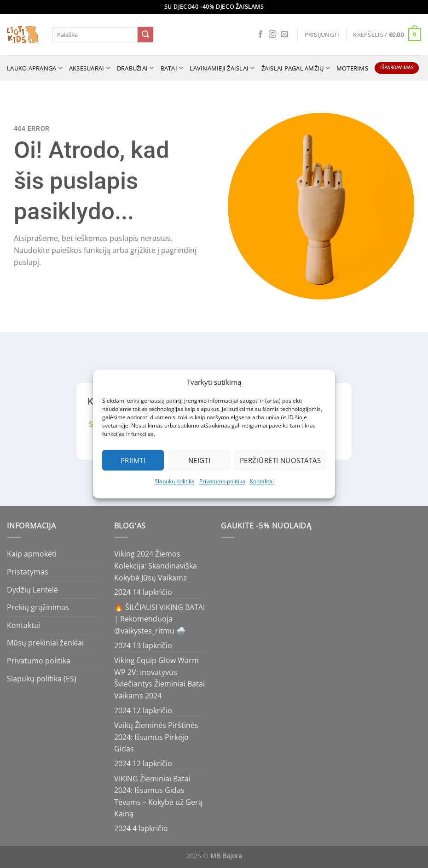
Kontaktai (262, 481)
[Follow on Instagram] (272, 35)
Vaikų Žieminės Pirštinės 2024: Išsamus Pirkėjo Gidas (156, 737)
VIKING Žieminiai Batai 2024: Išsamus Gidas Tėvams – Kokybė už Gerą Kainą (158, 796)
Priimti (133, 460)
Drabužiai (136, 68)
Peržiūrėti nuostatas (280, 460)
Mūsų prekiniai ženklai (45, 643)
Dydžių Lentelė (32, 590)
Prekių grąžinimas (38, 607)
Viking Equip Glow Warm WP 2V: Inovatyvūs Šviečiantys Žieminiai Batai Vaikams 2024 (159, 678)
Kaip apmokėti (32, 554)
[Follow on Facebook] (260, 35)
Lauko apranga (35, 68)
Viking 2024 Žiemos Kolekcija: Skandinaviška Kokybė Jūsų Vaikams (156, 566)
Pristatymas (28, 572)
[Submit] (145, 35)
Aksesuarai (90, 68)
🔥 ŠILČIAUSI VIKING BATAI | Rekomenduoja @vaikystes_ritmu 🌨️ (159, 619)
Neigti (200, 460)
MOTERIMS (352, 68)
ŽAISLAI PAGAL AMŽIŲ (296, 68)
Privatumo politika (222, 481)
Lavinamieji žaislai (222, 68)
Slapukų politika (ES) (42, 679)
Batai (172, 68)
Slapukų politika (175, 481)
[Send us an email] (284, 35)
